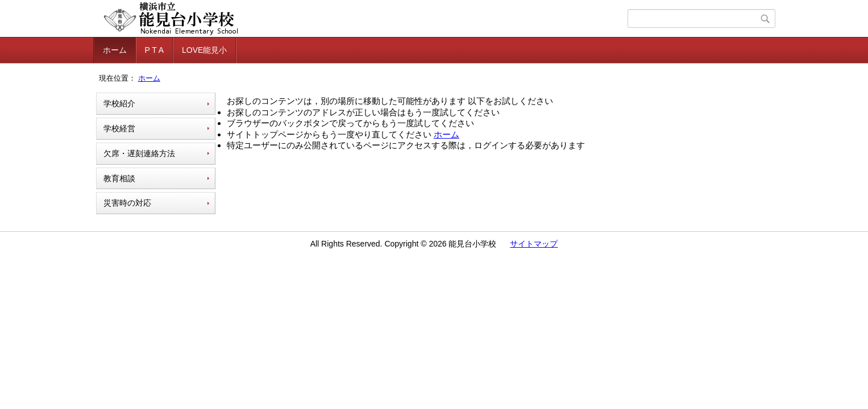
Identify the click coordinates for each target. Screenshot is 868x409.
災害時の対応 (127, 203)
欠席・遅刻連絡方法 (139, 153)
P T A (154, 50)
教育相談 (119, 178)
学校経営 (119, 128)
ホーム (115, 50)
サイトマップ (534, 244)
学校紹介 (119, 103)
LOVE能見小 (204, 50)
